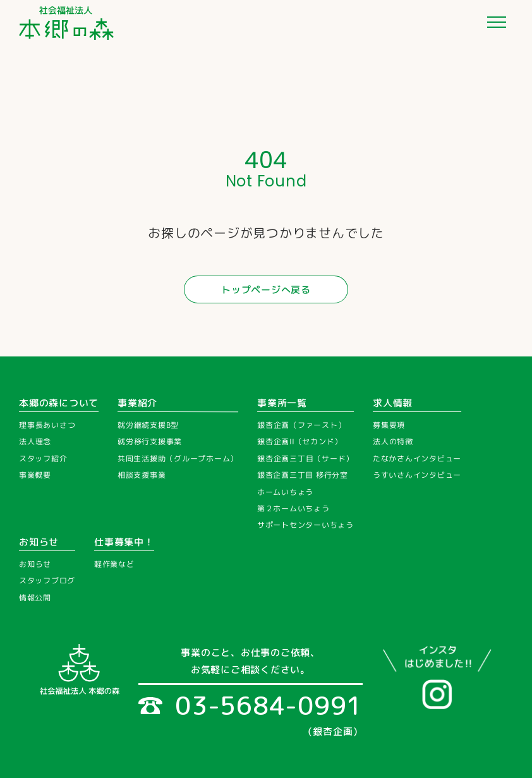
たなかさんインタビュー (417, 459)
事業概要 (35, 475)
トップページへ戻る (266, 290)
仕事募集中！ (124, 542)
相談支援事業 (142, 475)
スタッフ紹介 (43, 459)
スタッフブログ (47, 581)
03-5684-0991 (251, 705)
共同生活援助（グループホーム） (178, 459)
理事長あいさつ (47, 425)
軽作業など (114, 564)
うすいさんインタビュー (417, 475)
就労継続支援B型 (148, 425)
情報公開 (35, 598)
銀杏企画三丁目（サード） (305, 459)
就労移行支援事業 (150, 441)
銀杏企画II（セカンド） (300, 441)
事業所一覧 (282, 403)
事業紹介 (137, 403)
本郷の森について (59, 403)
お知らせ (39, 542)
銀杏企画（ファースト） (301, 425)
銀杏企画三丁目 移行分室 (303, 475)
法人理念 (35, 441)
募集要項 (389, 425)
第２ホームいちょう (293, 508)
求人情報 (393, 403)
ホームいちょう (285, 492)
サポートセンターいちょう (305, 525)
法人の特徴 (393, 441)
